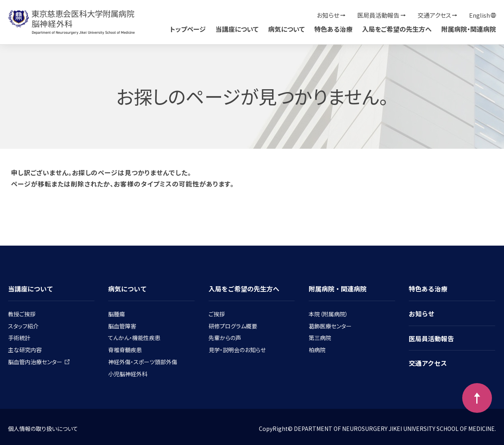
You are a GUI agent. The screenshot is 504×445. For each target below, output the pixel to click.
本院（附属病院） (328, 314)
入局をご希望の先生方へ (397, 29)
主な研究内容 (25, 350)
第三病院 (320, 338)
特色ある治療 (333, 29)
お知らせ (328, 15)
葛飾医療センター (330, 326)
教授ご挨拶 (22, 314)
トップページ (188, 29)
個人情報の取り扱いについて (43, 429)
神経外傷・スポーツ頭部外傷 (143, 362)
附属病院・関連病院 (469, 29)
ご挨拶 (217, 314)
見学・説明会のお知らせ (237, 350)
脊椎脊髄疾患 (125, 350)
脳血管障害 (122, 326)
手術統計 (19, 338)
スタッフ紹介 (23, 326)
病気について (286, 29)
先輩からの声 (225, 338)
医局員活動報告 (378, 15)
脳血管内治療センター (39, 362)
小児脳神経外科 (128, 374)
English (479, 15)
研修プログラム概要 (233, 326)
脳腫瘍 (117, 314)
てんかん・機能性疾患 (134, 338)
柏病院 (317, 350)
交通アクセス (434, 15)
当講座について (237, 29)
